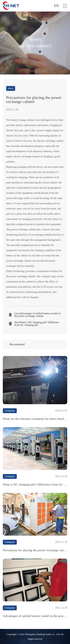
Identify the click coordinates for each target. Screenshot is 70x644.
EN (56, 6)
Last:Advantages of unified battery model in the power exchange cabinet (38, 315)
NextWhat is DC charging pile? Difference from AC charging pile (37, 324)
